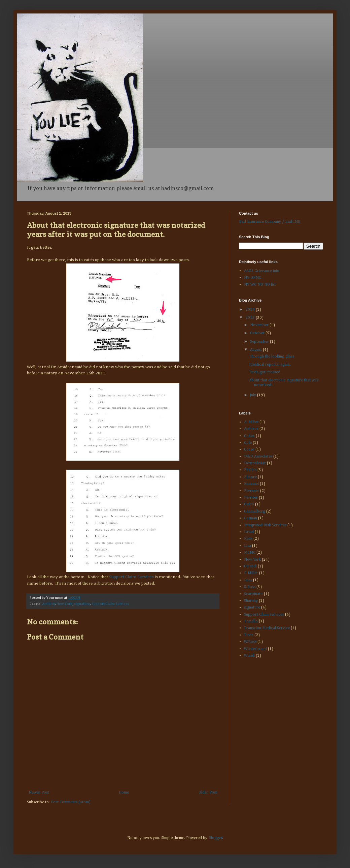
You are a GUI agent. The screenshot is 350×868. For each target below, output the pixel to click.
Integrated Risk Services (265, 525)
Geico (249, 504)
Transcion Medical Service (267, 628)
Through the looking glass (272, 356)
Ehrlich (250, 470)
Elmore (250, 477)
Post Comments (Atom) (71, 802)
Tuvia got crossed (265, 372)
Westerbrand (255, 649)
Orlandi (250, 566)
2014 (251, 310)
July (254, 395)
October (258, 333)
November (260, 325)
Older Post (208, 793)
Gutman (251, 518)
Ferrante (252, 491)
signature (82, 604)
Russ (248, 580)
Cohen (249, 436)
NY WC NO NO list (260, 285)
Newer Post (39, 793)
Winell (249, 656)
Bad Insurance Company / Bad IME (270, 222)
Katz (248, 539)
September (260, 342)
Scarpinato (253, 594)
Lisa (248, 546)
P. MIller (251, 573)
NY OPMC (253, 278)
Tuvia (249, 635)
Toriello (251, 621)
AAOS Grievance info (262, 271)
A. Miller (251, 422)
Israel (249, 532)
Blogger (215, 838)
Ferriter (251, 498)
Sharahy (251, 601)
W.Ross (250, 642)
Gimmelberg (255, 511)
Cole (248, 443)
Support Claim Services (131, 577)
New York (64, 604)
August (256, 350)
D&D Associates (258, 457)
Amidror (49, 604)
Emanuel (251, 484)
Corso (249, 449)
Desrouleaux (255, 463)
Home (124, 793)
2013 (251, 318)
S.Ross (250, 587)
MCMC (250, 553)
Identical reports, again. (270, 365)
